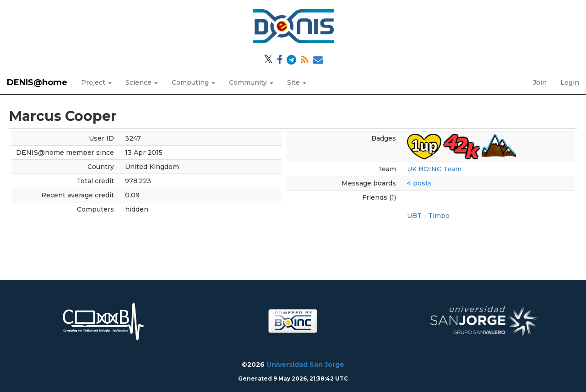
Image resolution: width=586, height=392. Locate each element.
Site (297, 82)
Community (251, 82)
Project (96, 82)
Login (570, 82)
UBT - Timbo (428, 216)
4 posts (419, 183)
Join (540, 82)
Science (142, 82)
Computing (193, 82)
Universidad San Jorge (305, 365)
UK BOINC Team (434, 169)
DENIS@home (37, 82)
